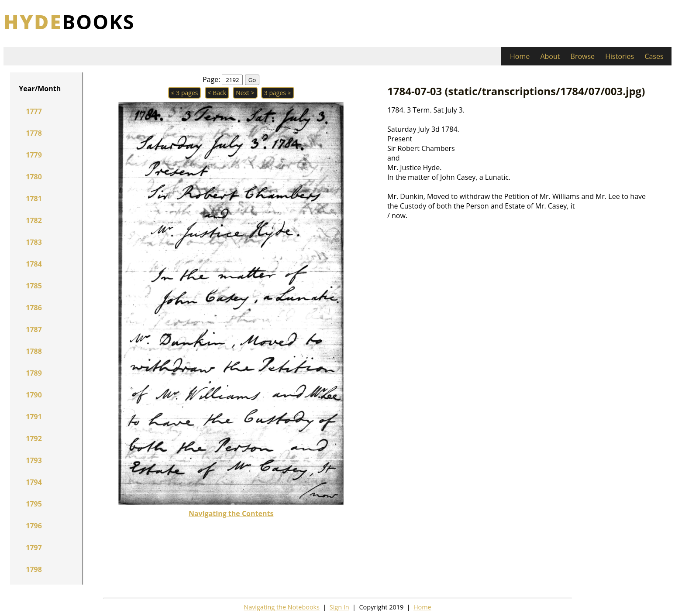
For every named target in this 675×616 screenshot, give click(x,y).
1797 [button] (34, 548)
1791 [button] (34, 417)
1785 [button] (34, 286)
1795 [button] (34, 504)
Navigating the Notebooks (282, 607)
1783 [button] (34, 242)
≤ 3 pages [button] (185, 93)
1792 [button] (34, 438)
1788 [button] (34, 351)
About (550, 56)
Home (520, 56)
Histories (620, 56)
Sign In (339, 607)
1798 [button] (34, 569)
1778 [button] (34, 133)
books (69, 22)
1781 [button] (34, 198)
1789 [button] (34, 373)
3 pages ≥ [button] (278, 93)
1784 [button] (34, 264)
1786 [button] (34, 308)
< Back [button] (217, 93)
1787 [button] (34, 329)
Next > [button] (245, 93)
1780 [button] (34, 177)
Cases (654, 56)
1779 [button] (34, 155)
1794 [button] (34, 482)
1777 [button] (34, 111)
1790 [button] (34, 395)
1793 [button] (34, 460)
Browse (583, 56)
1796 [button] (34, 526)
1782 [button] (34, 220)
